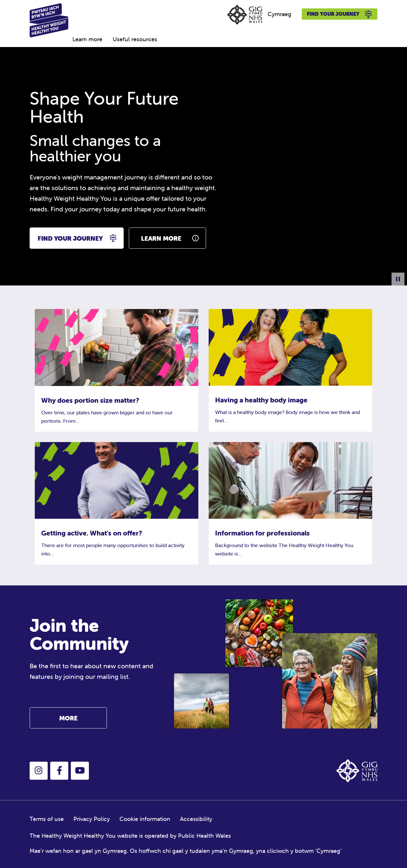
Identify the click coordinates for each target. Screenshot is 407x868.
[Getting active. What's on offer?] (117, 480)
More (68, 718)
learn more (161, 238)
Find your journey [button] (340, 14)
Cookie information (145, 819)
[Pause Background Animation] (398, 279)
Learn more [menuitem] (87, 39)
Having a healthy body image (261, 400)
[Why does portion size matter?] (117, 347)
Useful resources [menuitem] (135, 39)
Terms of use (47, 819)
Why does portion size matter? (90, 400)
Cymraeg (279, 14)
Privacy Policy (92, 819)
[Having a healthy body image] (290, 347)
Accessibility (196, 819)
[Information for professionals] (290, 480)
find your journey (70, 238)
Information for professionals (262, 533)
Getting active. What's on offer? (92, 533)
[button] (39, 771)
